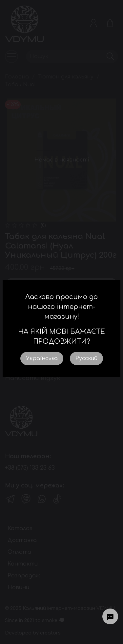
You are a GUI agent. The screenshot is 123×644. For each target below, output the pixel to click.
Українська (42, 358)
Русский (86, 358)
